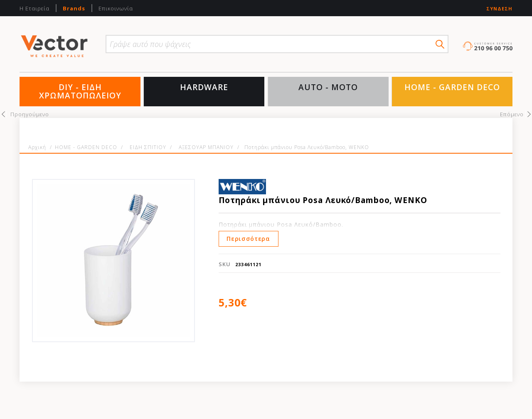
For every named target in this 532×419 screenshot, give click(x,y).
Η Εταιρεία (34, 8)
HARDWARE (204, 87)
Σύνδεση (499, 9)
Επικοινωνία (116, 8)
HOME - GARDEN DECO (452, 87)
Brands (74, 8)
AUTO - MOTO (328, 87)
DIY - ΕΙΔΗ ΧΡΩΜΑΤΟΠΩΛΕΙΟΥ (80, 91)
